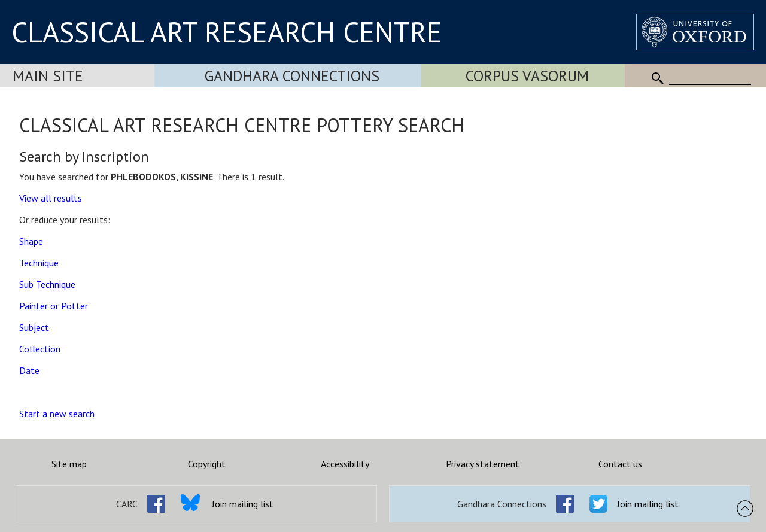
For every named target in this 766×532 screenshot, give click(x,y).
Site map (69, 464)
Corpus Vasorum (527, 76)
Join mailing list (243, 504)
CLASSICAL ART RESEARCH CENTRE (227, 32)
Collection (40, 349)
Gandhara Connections (292, 76)
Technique (39, 263)
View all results (51, 198)
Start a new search (57, 414)
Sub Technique (47, 284)
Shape (31, 241)
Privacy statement (483, 464)
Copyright (207, 464)
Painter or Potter (54, 306)
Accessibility (345, 464)
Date (29, 370)
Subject (34, 327)
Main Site (48, 76)
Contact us (620, 464)
